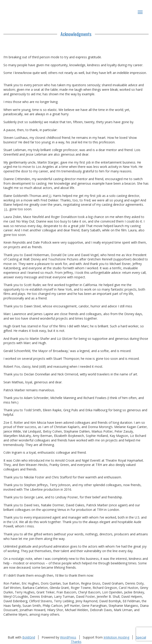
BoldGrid (29, 637)
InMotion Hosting (116, 637)
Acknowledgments (76, 34)
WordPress (68, 637)
